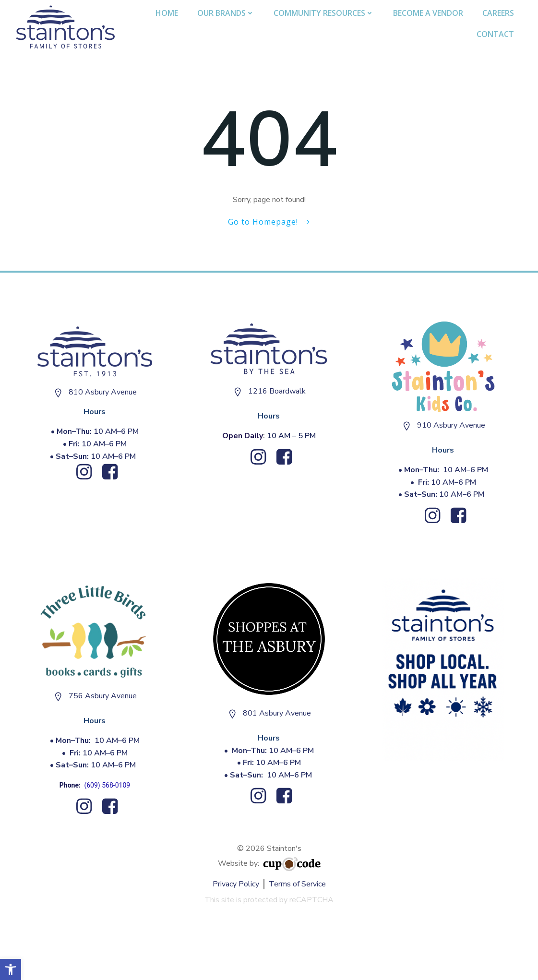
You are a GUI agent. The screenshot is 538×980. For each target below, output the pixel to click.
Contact (495, 34)
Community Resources (324, 13)
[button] (11, 969)
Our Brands (226, 13)
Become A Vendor (428, 13)
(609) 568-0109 (107, 785)
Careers (498, 13)
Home (167, 13)
